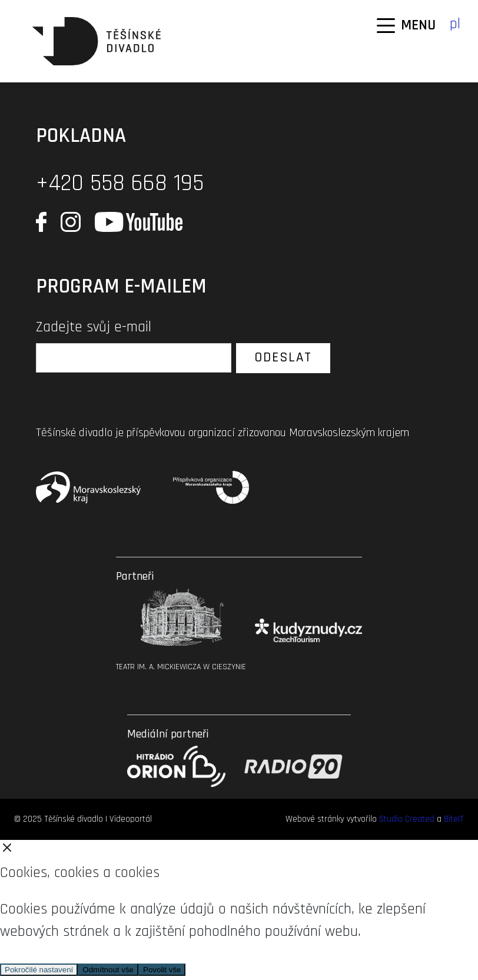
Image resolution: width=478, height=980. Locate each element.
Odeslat (283, 358)
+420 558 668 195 (120, 183)
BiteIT (454, 819)
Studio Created (407, 819)
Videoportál (131, 819)
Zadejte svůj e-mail (94, 327)
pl (455, 24)
